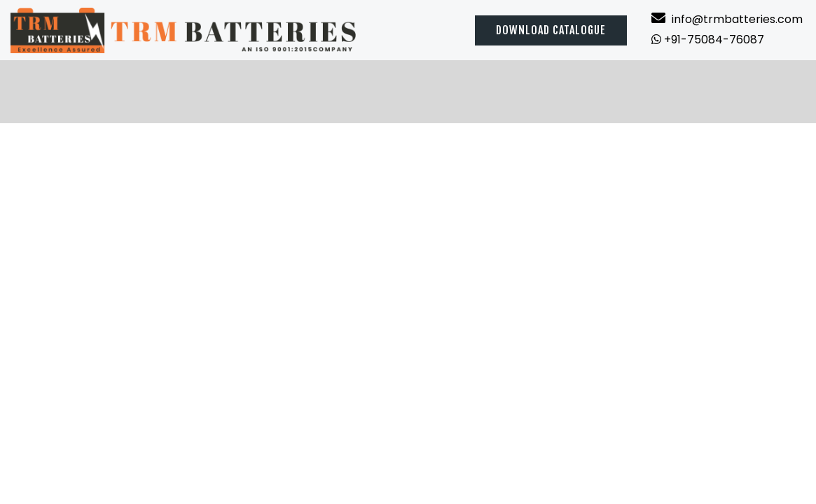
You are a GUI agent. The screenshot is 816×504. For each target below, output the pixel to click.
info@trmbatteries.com (727, 19)
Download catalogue (551, 30)
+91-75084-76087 (708, 40)
